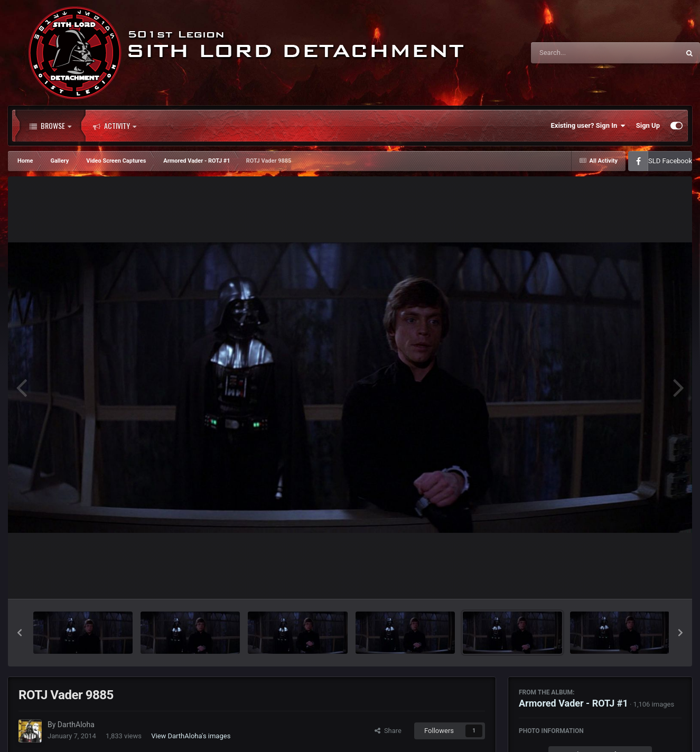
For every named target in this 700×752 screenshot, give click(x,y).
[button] (20, 633)
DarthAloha (76, 725)
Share (388, 731)
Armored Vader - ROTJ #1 (573, 703)
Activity (115, 126)
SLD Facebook (670, 161)
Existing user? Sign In (588, 126)
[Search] (578, 53)
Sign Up (648, 125)
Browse (50, 126)
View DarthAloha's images (191, 736)
